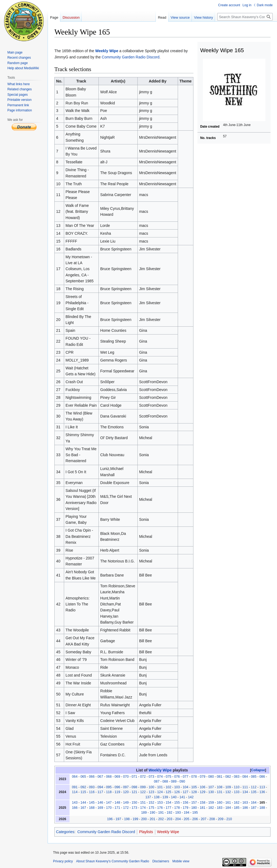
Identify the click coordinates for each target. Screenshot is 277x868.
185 (237, 808)
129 (202, 792)
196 (110, 819)
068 (109, 777)
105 (194, 787)
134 (245, 792)
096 (117, 787)
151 (143, 803)
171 (117, 808)
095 (109, 787)
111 (245, 787)
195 (195, 813)
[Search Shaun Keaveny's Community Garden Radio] (245, 17)
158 (202, 803)
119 (117, 792)
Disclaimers (161, 861)
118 (109, 792)
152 (151, 803)
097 (126, 787)
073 (151, 777)
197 (118, 819)
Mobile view (181, 861)
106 (202, 787)
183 (220, 808)
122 (143, 792)
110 (237, 787)
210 (229, 819)
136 (262, 792)
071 (134, 777)
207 (204, 819)
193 (178, 813)
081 (220, 777)
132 (228, 792)
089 (174, 781)
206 (195, 819)
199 (135, 819)
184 (228, 808)
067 (100, 777)
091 (75, 787)
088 (165, 781)
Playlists (146, 832)
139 (165, 797)
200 (144, 819)
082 (228, 777)
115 (83, 792)
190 (152, 813)
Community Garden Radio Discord (131, 57)
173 (134, 808)
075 (168, 777)
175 (151, 808)
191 (161, 813)
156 (185, 803)
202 (161, 819)
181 (202, 808)
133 (237, 792)
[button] (258, 770)
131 (220, 792)
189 (144, 813)
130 (211, 792)
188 (262, 808)
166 (75, 808)
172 (126, 808)
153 (160, 803)
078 (194, 777)
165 (262, 803)
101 (160, 787)
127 (185, 792)
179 (185, 808)
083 (237, 777)
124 (160, 792)
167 (83, 808)
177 (168, 808)
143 (75, 803)
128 (194, 792)
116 (92, 792)
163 (245, 803)
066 (92, 777)
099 (143, 787)
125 (168, 792)
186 (245, 808)
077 (185, 777)
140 (174, 797)
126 (177, 792)
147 (109, 803)
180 (194, 808)
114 (75, 792)
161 (228, 803)
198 (127, 819)
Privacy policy (63, 861)
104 (185, 787)
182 (211, 808)
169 (100, 808)
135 (254, 792)
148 (117, 803)
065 (83, 777)
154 (168, 803)
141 (182, 797)
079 (202, 777)
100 (151, 787)
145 (92, 803)
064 (75, 777)
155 (177, 803)
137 (148, 797)
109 (228, 787)
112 (254, 787)
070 (126, 777)
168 (92, 808)
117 (100, 792)
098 (134, 787)
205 (187, 819)
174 (143, 808)
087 (157, 781)
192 (169, 813)
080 (211, 777)
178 (177, 808)
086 (262, 777)
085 (254, 777)
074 (160, 777)
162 (237, 803)
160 (220, 803)
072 (143, 777)
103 (177, 787)
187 (254, 808)
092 (83, 787)
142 (191, 797)
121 (134, 792)
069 (117, 777)
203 (169, 819)
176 (160, 808)
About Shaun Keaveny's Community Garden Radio (113, 861)
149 (126, 803)
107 (211, 787)
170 (109, 808)
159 (211, 803)
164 (254, 803)
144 (83, 803)
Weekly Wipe (107, 51)
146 (100, 803)
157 (194, 803)
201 (152, 819)
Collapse (258, 770)
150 (134, 803)
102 (168, 787)
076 (177, 777)
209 (221, 819)
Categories (65, 832)
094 (100, 787)
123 (151, 792)
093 (92, 787)
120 (126, 792)
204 (178, 819)
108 (220, 787)
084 (245, 777)
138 (157, 797)
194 (187, 813)
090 (182, 781)
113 (262, 787)
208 (212, 819)
